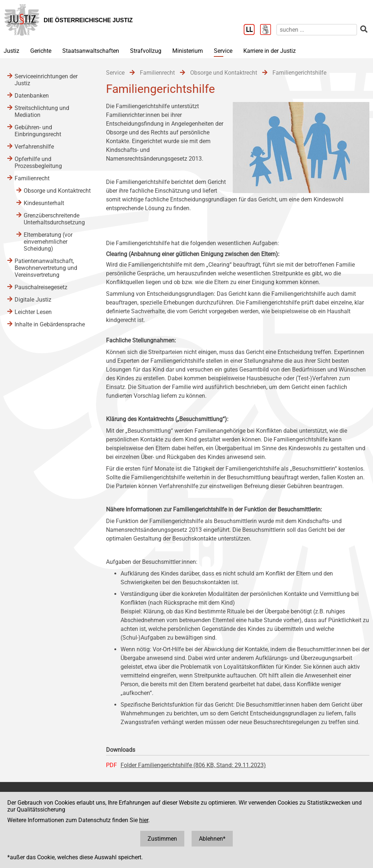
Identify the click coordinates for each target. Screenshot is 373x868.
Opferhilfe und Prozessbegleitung (38, 162)
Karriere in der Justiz (270, 51)
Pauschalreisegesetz (41, 287)
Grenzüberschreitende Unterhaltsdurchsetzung (54, 219)
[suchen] (317, 30)
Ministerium (188, 51)
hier (144, 820)
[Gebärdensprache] (268, 30)
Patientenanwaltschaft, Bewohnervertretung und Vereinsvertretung (46, 268)
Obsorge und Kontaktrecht (57, 191)
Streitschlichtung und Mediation (42, 111)
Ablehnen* (212, 839)
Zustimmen (162, 839)
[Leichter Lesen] (252, 30)
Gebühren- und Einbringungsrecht (38, 131)
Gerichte (41, 51)
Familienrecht (32, 178)
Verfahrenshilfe (34, 147)
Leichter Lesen (33, 312)
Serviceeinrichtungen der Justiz (46, 80)
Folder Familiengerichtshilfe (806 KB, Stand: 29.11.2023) (193, 765)
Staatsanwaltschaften (91, 51)
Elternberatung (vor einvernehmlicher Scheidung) (48, 242)
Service (223, 51)
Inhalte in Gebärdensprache (50, 324)
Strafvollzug (146, 51)
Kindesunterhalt (44, 203)
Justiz (11, 51)
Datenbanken (32, 96)
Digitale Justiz (33, 300)
